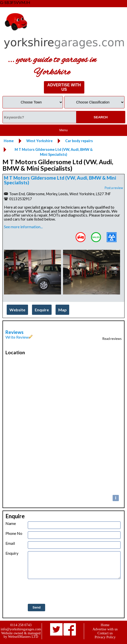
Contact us (105, 633)
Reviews (15, 332)
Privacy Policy (105, 637)
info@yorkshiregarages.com (21, 629)
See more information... (23, 227)
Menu (63, 130)
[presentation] (65, 592)
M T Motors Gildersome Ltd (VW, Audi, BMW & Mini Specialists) (60, 180)
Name (11, 523)
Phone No (14, 533)
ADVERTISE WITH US (64, 87)
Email (10, 543)
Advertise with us (105, 629)
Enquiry (12, 553)
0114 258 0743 (21, 625)
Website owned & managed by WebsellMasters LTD (21, 635)
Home (105, 625)
